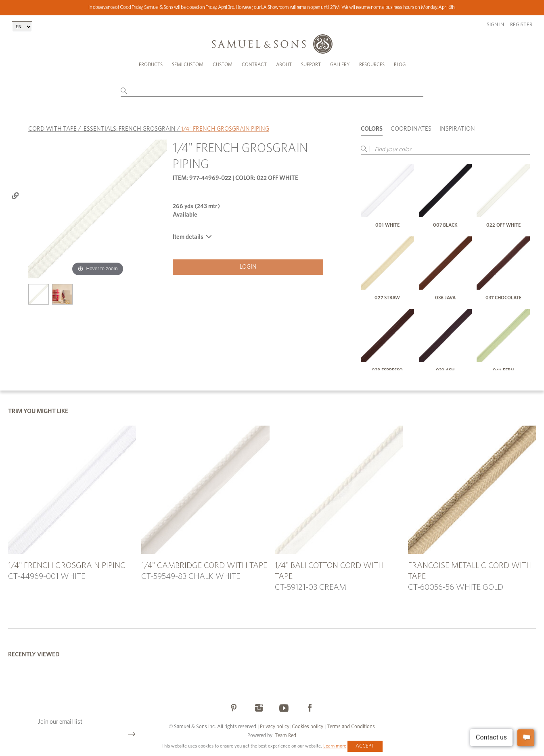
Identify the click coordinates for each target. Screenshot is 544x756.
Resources (372, 65)
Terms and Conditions (350, 727)
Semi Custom (188, 65)
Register (521, 25)
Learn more (335, 746)
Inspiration (457, 129)
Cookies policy (308, 727)
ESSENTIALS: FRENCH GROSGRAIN (130, 129)
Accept (365, 746)
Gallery (340, 65)
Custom (223, 65)
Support (311, 65)
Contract (254, 65)
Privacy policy (275, 727)
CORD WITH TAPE (52, 129)
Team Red (286, 736)
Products (151, 65)
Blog (400, 65)
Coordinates (411, 129)
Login (248, 267)
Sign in (495, 25)
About (284, 65)
